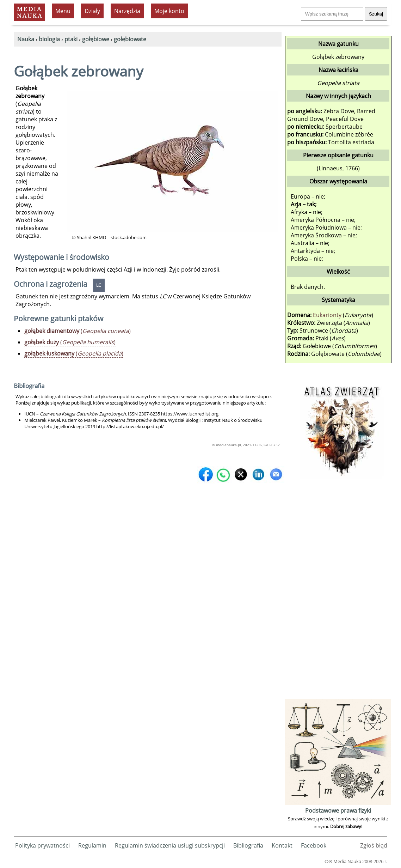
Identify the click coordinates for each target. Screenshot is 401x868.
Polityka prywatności (42, 845)
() (78, 331)
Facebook (314, 845)
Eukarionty (327, 315)
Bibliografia (248, 845)
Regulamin (92, 845)
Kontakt (282, 845)
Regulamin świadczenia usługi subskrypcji (170, 845)
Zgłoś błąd (374, 845)
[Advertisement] (338, 591)
